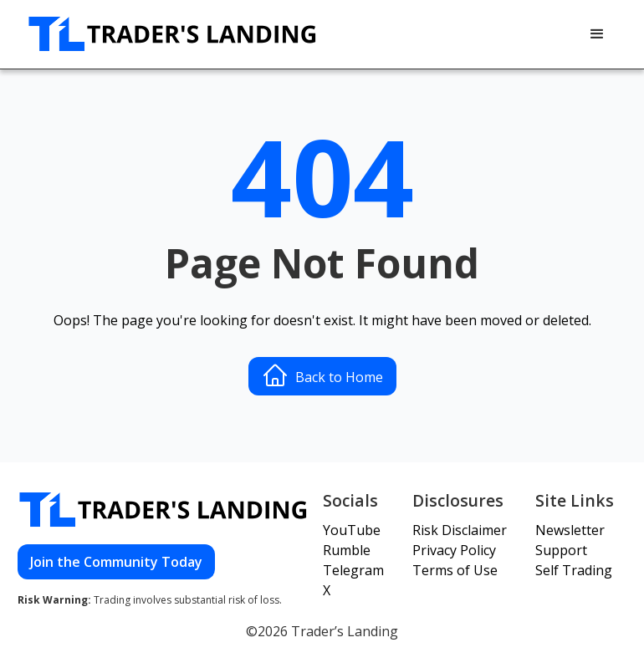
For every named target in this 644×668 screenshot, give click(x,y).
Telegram (353, 570)
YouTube (352, 530)
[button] (597, 34)
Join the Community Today (116, 562)
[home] (173, 34)
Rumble (347, 550)
